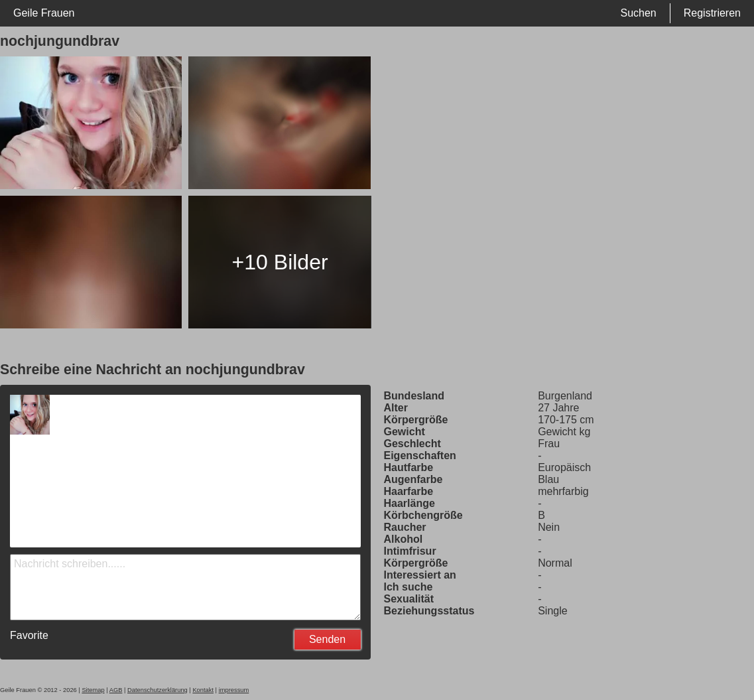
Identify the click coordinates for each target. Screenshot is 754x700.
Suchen (638, 13)
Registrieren (712, 13)
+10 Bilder (280, 262)
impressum (234, 690)
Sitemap (93, 690)
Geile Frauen (44, 13)
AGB (116, 690)
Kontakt (203, 690)
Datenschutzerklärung (157, 690)
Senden (327, 639)
